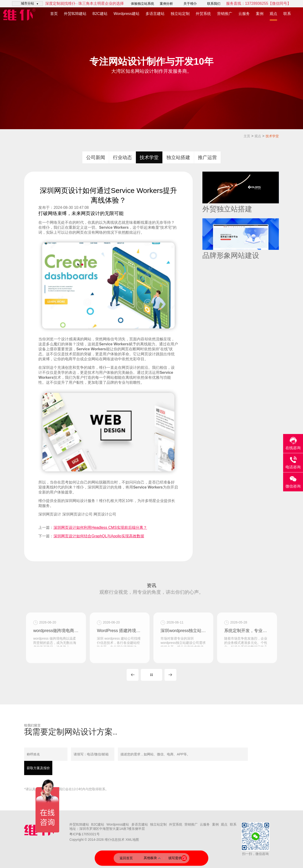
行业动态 (122, 157)
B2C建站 (100, 14)
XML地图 (132, 840)
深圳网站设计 (76, 501)
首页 (54, 14)
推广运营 (207, 157)
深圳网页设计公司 (77, 514)
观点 (273, 14)
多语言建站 (155, 14)
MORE (151, 675)
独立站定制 (180, 14)
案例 (260, 14)
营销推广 (225, 14)
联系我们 (214, 4)
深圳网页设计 (50, 514)
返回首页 (126, 858)
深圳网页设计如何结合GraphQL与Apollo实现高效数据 (99, 536)
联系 (287, 14)
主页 (247, 136)
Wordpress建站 (127, 14)
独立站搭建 (178, 157)
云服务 (244, 14)
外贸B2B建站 (75, 14)
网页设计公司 (105, 514)
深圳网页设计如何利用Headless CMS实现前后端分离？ (100, 528)
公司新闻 (96, 157)
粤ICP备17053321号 (85, 834)
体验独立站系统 (143, 4)
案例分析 (166, 4)
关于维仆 (190, 4)
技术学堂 (272, 136)
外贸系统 (203, 14)
